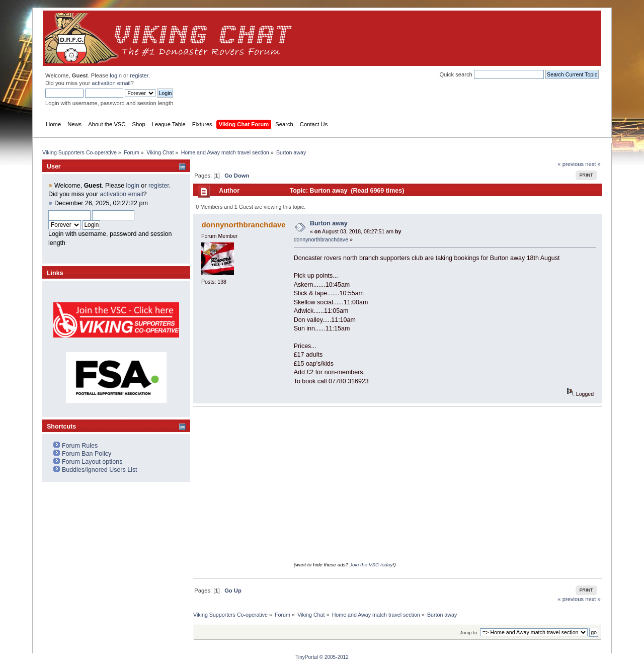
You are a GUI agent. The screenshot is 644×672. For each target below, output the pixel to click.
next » (593, 164)
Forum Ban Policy (87, 454)
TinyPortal (307, 657)
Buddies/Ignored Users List (100, 470)
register (139, 75)
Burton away (329, 223)
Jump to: (469, 633)
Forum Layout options (92, 462)
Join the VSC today (371, 565)
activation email (111, 83)
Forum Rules (80, 446)
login (116, 75)
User (54, 166)
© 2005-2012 (334, 657)
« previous (571, 164)
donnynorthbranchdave (243, 225)
